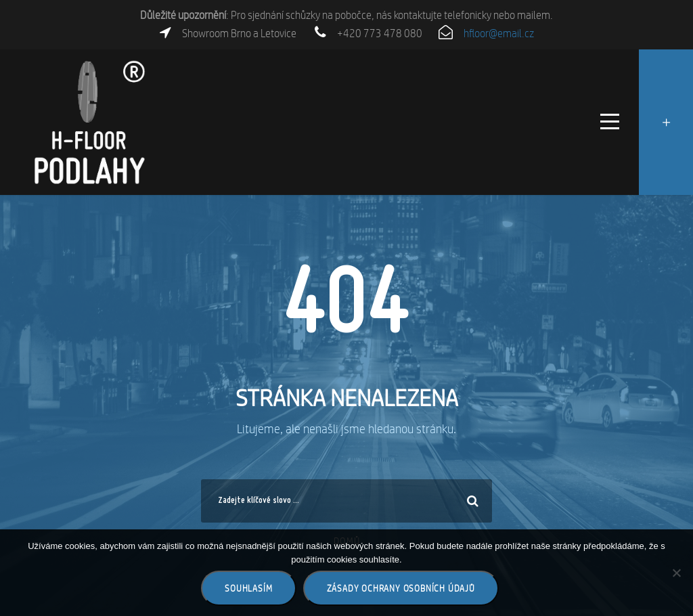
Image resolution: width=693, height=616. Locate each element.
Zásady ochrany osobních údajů (401, 588)
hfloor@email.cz (499, 34)
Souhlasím (248, 588)
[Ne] (676, 573)
